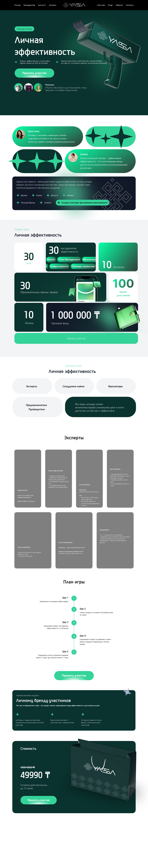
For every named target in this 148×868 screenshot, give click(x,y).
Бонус (110, 5)
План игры (101, 5)
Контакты (130, 5)
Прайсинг (119, 5)
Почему (17, 5)
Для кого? (42, 5)
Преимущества (29, 5)
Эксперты (53, 5)
